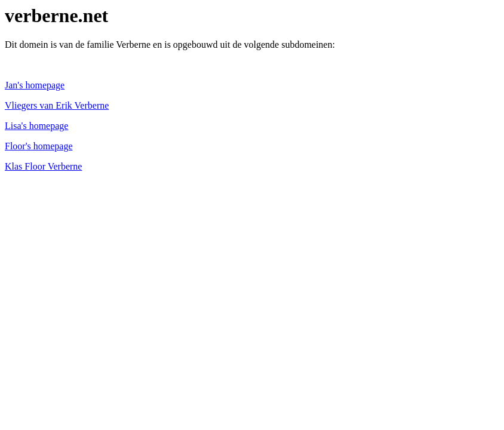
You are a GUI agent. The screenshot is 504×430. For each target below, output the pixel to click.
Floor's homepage (39, 146)
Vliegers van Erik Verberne (57, 105)
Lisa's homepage (36, 126)
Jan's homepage (35, 85)
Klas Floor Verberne (43, 166)
